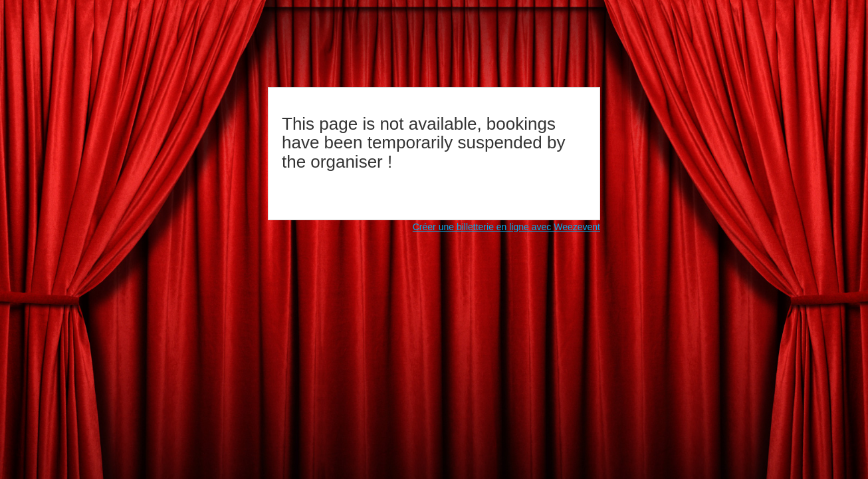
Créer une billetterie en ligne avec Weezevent (506, 227)
